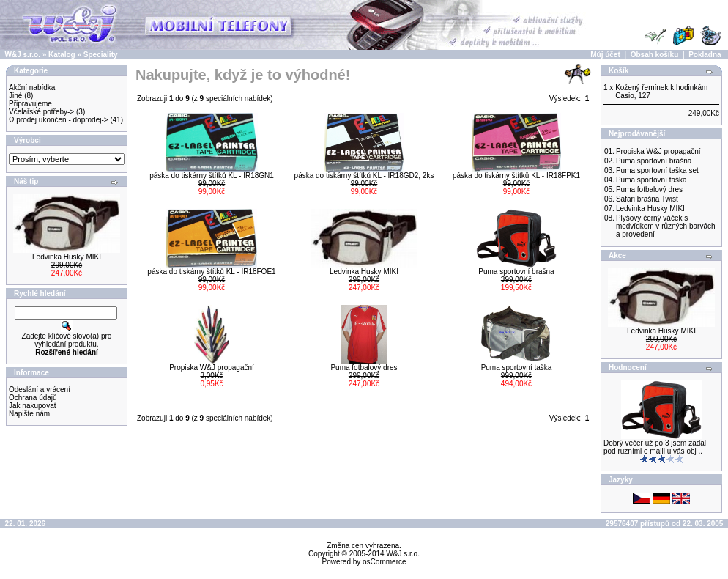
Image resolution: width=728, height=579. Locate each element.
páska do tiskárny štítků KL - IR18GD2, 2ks (364, 176)
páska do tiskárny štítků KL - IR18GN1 (212, 176)
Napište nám (29, 414)
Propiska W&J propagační (212, 368)
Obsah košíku (655, 55)
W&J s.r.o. (23, 55)
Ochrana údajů (33, 398)
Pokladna (705, 55)
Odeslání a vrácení (40, 390)
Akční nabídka (32, 88)
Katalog (62, 55)
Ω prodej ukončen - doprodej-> (59, 120)
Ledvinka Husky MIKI (67, 257)
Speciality (101, 55)
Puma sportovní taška (517, 368)
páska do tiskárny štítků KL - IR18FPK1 (516, 176)
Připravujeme (30, 104)
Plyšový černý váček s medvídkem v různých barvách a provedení (666, 226)
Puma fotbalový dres (364, 368)
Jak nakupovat (33, 406)
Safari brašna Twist (647, 199)
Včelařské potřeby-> (41, 112)
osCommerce (384, 562)
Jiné (15, 96)
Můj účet (605, 55)
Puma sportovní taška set (657, 170)
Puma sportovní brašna (516, 272)
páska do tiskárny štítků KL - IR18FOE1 (211, 272)
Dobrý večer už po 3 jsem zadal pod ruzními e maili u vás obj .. (655, 447)
